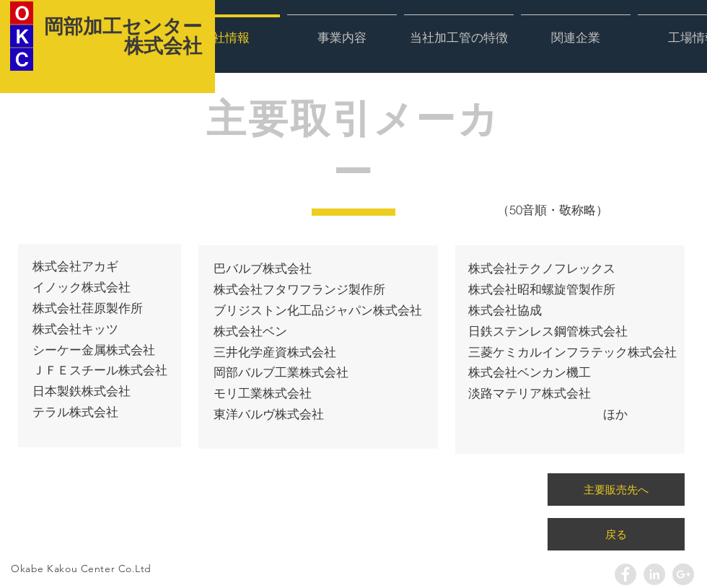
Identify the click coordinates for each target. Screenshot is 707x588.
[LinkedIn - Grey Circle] (654, 574)
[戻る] (616, 534)
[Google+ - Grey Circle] (683, 574)
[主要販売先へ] (616, 490)
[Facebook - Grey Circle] (625, 574)
